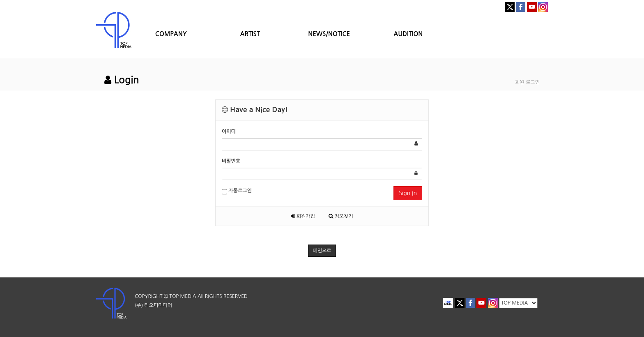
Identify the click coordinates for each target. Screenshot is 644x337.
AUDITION (408, 34)
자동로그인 (237, 191)
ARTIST (250, 34)
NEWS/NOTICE (329, 34)
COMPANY (171, 34)
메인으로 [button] (322, 251)
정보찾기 (341, 216)
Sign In (408, 193)
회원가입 (303, 216)
